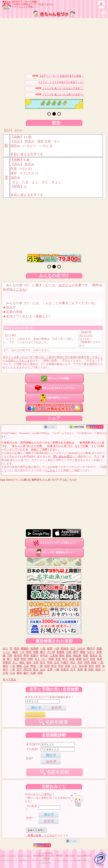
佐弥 (47, 666)
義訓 (15, 652)
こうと (7, 652)
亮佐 (61, 666)
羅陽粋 (25, 648)
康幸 (19, 673)
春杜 (5, 666)
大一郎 (51, 652)
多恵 (99, 659)
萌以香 (77, 655)
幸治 (54, 666)
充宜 (58, 659)
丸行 (86, 659)
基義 (99, 648)
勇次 (22, 662)
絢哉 (94, 662)
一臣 (101, 662)
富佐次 (94, 655)
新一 (10, 659)
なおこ (91, 652)
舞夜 (19, 666)
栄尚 (98, 666)
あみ (43, 669)
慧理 (87, 662)
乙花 (26, 666)
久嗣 (33, 673)
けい (44, 659)
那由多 (65, 648)
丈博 (50, 669)
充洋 (80, 662)
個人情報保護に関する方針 (44, 855)
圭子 (73, 669)
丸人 (37, 659)
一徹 (56, 669)
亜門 (76, 652)
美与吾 (18, 655)
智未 (29, 662)
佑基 (72, 659)
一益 (43, 648)
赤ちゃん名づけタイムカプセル (54, 388)
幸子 (65, 659)
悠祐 (33, 666)
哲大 (43, 662)
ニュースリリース (25, 855)
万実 (10, 655)
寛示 (36, 669)
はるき (81, 648)
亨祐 (50, 662)
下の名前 (31, 749)
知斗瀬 (83, 666)
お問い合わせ (70, 855)
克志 (91, 666)
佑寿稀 (34, 648)
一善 (40, 666)
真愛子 (34, 655)
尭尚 (17, 648)
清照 (40, 673)
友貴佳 (65, 669)
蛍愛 (36, 652)
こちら (21, 290)
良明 (80, 669)
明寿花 (7, 662)
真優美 (60, 652)
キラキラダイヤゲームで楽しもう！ (54, 543)
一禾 (12, 669)
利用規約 (60, 855)
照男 (29, 652)
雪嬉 (85, 655)
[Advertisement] (54, 45)
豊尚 (62, 655)
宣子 (19, 669)
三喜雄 (54, 655)
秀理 (26, 655)
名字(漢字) (32, 744)
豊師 (83, 652)
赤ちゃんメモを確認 (54, 378)
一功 (12, 666)
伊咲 (30, 659)
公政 (69, 652)
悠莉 (91, 669)
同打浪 (27, 669)
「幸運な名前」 (34, 835)
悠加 (98, 669)
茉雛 (79, 659)
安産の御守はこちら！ (54, 398)
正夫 (56, 662)
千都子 (65, 662)
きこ (15, 662)
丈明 (36, 662)
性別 (29, 758)
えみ (12, 673)
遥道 (68, 666)
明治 (23, 659)
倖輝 (51, 659)
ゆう (5, 648)
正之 (73, 648)
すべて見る (9, 680)
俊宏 (17, 659)
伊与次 (44, 655)
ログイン (65, 285)
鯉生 (69, 655)
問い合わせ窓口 (63, 456)
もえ (75, 666)
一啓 (56, 648)
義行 (26, 673)
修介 (43, 652)
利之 (73, 662)
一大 (22, 652)
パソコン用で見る (46, 853)
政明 (50, 648)
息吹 (93, 659)
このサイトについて (8, 855)
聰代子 (91, 648)
